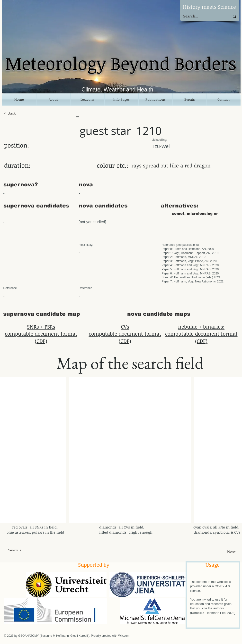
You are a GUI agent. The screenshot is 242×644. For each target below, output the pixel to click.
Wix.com (124, 636)
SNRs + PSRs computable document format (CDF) (41, 334)
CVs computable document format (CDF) (125, 334)
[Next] (223, 552)
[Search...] (203, 16)
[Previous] (23, 550)
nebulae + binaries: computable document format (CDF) (201, 334)
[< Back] (20, 113)
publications (190, 245)
